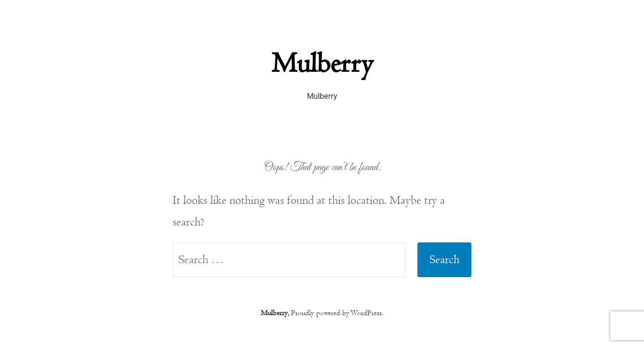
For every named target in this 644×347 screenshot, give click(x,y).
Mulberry (322, 64)
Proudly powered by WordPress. (337, 313)
